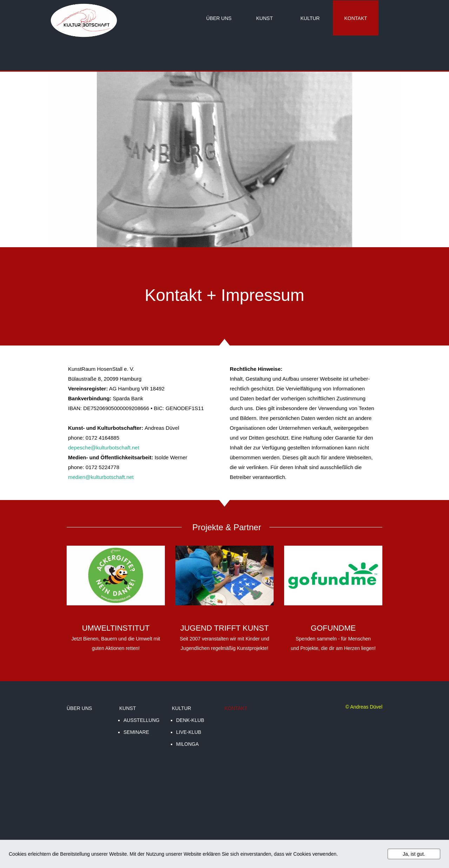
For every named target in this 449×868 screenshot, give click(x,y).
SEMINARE (136, 732)
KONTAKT (356, 18)
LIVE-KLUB (189, 732)
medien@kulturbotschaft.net (101, 477)
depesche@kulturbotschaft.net (104, 448)
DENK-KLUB (190, 720)
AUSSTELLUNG (142, 720)
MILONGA (187, 744)
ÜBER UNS (219, 18)
